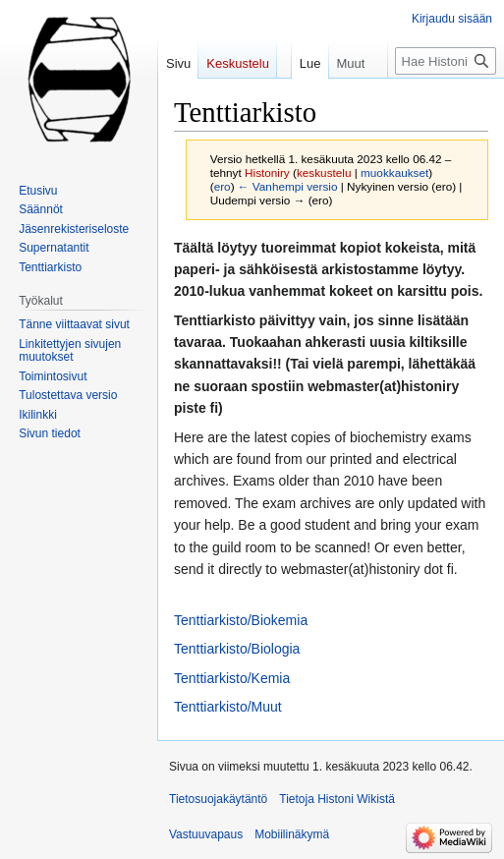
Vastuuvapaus (206, 834)
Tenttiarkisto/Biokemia (241, 620)
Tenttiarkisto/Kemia (232, 678)
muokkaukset (394, 172)
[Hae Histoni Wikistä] (446, 61)
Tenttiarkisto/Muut (228, 707)
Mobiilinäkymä (292, 834)
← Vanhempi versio (288, 186)
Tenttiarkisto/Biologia (237, 649)
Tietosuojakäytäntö (218, 799)
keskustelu (324, 172)
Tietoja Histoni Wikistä (337, 799)
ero (223, 186)
